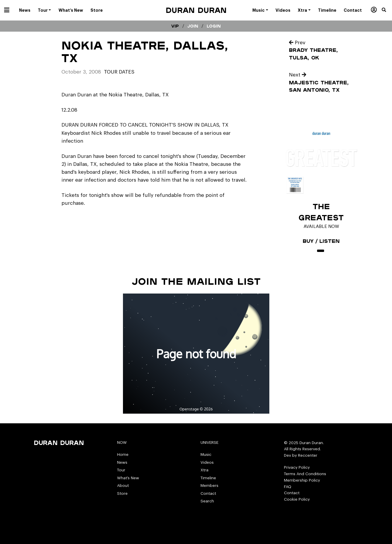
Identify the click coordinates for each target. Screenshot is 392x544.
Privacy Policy (297, 467)
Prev (297, 43)
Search (207, 501)
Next (298, 75)
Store (122, 493)
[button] (387, 10)
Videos (207, 462)
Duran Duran (196, 10)
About (123, 486)
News (122, 462)
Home (123, 455)
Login (214, 26)
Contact (208, 493)
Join (193, 26)
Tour (121, 470)
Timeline (208, 478)
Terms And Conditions (305, 474)
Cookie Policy (297, 499)
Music (206, 455)
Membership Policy (302, 480)
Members (209, 486)
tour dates (119, 72)
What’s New (128, 478)
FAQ (288, 487)
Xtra (204, 470)
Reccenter (308, 455)
